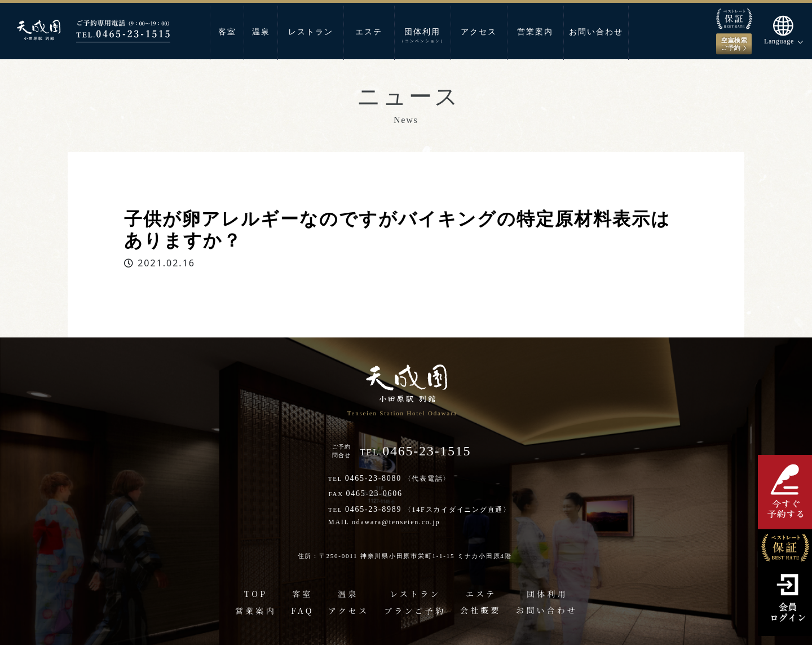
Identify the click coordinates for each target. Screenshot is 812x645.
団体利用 (423, 36)
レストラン (311, 32)
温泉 (261, 32)
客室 (227, 32)
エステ (369, 32)
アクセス (479, 32)
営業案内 (535, 32)
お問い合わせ (596, 32)
